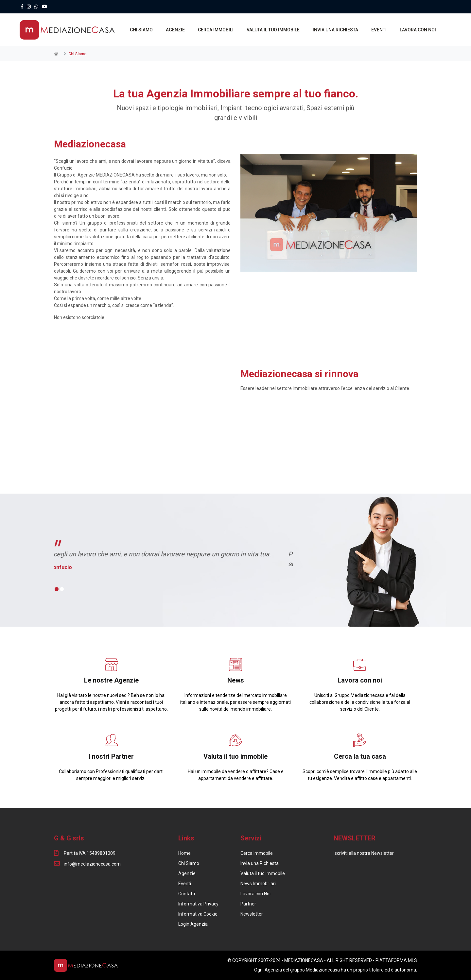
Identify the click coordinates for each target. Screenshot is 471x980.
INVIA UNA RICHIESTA (336, 30)
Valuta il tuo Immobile (263, 873)
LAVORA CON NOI (418, 30)
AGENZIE (176, 30)
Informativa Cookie (198, 914)
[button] (57, 589)
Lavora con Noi (255, 894)
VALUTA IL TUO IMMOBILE (273, 30)
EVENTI (379, 30)
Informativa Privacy (198, 904)
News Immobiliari (258, 884)
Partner (248, 904)
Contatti (187, 894)
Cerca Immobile (257, 853)
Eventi (185, 884)
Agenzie (187, 873)
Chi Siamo (189, 863)
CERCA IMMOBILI (216, 30)
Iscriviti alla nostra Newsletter (364, 853)
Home (184, 853)
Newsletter (252, 914)
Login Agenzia (193, 924)
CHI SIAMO (142, 30)
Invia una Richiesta (260, 863)
